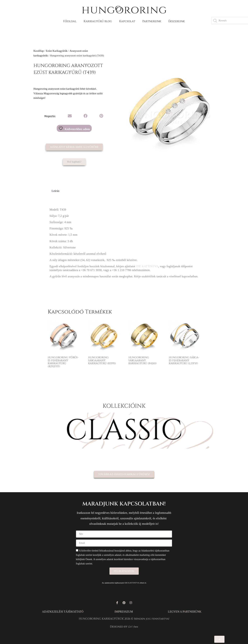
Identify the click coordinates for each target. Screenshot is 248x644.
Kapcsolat (127, 21)
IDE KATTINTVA (147, 266)
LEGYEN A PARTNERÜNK (185, 612)
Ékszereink (176, 21)
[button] (70, 116)
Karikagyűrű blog (98, 21)
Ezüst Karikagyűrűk (57, 51)
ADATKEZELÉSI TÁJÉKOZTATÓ (63, 612)
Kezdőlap (39, 51)
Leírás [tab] (55, 191)
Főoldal (70, 21)
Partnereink (152, 21)
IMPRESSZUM (124, 612)
